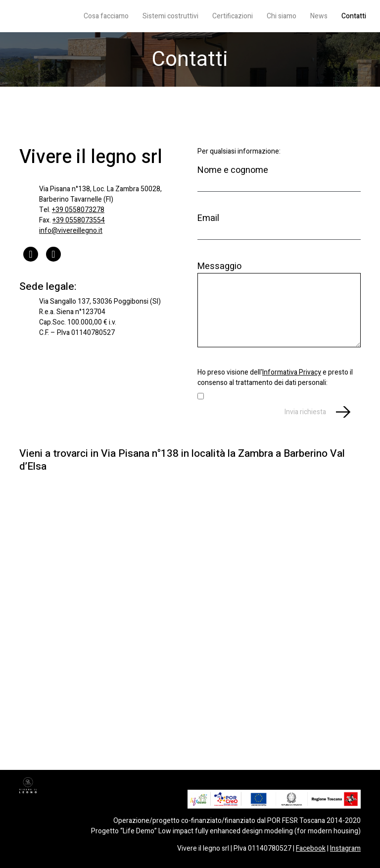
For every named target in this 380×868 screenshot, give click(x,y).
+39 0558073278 (78, 210)
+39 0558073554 (79, 220)
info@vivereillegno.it (71, 231)
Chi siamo (282, 16)
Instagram (345, 848)
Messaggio (279, 303)
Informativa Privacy (292, 372)
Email (279, 225)
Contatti (354, 16)
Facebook (311, 848)
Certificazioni (233, 16)
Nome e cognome (279, 177)
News (319, 16)
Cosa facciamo (106, 16)
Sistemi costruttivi (170, 16)
